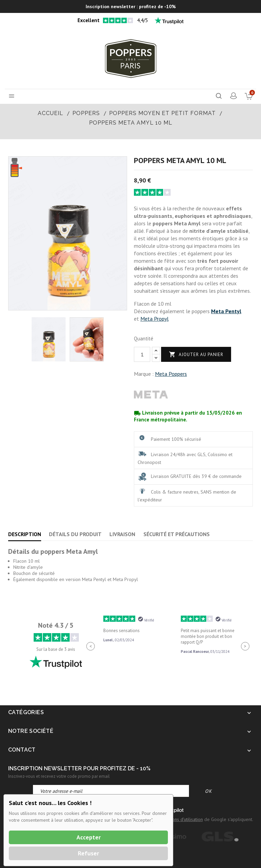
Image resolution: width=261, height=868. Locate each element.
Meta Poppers (171, 374)
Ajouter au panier (196, 355)
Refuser (88, 853)
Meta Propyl (154, 319)
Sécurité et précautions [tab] (177, 534)
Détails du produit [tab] (75, 534)
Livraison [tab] (122, 534)
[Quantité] (142, 354)
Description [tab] (25, 534)
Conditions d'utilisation (180, 819)
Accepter (89, 837)
